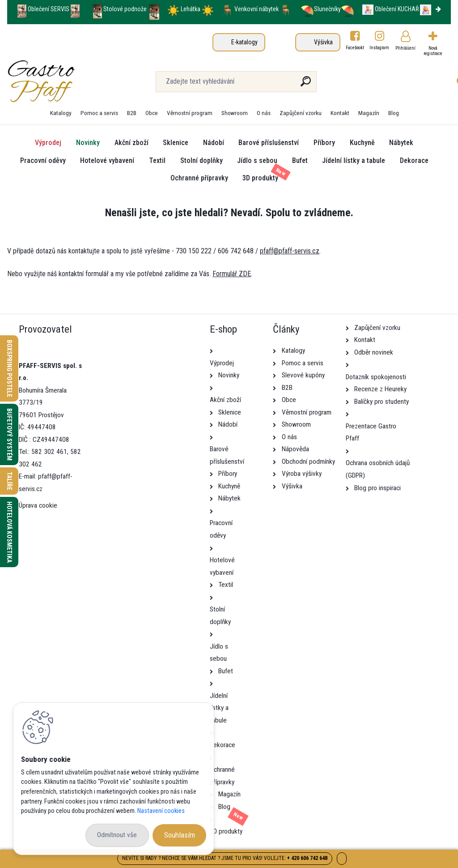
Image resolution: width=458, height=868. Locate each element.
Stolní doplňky (201, 160)
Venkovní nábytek (257, 9)
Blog (394, 113)
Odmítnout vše (117, 835)
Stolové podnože (126, 9)
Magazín (369, 113)
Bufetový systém (9, 434)
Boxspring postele (9, 368)
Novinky (88, 143)
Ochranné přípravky (199, 178)
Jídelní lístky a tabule (354, 160)
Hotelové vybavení (107, 160)
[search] (306, 85)
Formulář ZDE (232, 274)
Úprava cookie (38, 505)
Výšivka (323, 42)
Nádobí (214, 143)
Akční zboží (131, 143)
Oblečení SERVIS (49, 9)
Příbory (324, 143)
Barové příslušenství (269, 143)
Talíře (9, 481)
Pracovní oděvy (43, 160)
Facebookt (355, 48)
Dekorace (414, 160)
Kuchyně (362, 143)
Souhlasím (180, 835)
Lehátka (191, 9)
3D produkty (260, 178)
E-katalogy (244, 42)
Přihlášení (405, 48)
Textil (157, 160)
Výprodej (48, 143)
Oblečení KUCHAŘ (397, 9)
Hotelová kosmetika (9, 532)
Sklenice (176, 143)
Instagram (380, 48)
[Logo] (62, 81)
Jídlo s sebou (257, 160)
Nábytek (401, 143)
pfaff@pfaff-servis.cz (290, 251)
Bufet (300, 160)
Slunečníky (321, 9)
